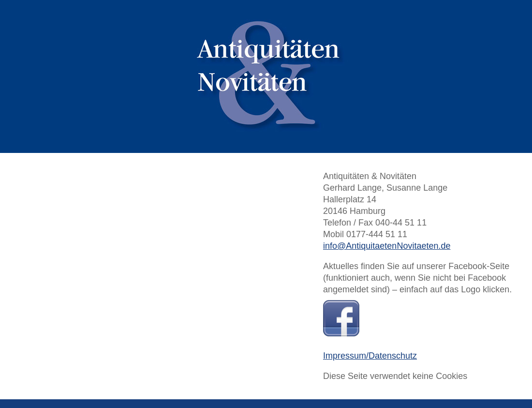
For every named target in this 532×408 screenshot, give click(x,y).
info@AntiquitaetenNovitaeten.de (387, 246)
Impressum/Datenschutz (370, 356)
